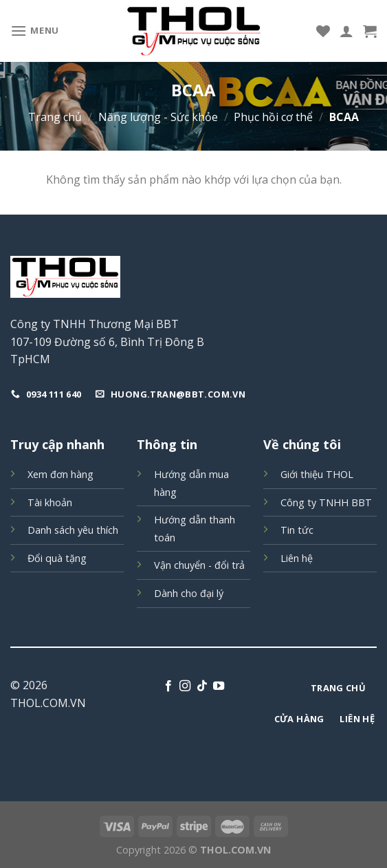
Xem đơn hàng (60, 474)
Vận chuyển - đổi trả (199, 565)
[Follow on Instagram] (185, 686)
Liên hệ (297, 558)
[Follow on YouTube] (219, 686)
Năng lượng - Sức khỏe (158, 117)
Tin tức (297, 530)
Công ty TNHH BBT (326, 502)
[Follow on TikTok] (202, 686)
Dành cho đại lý (189, 593)
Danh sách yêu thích (73, 530)
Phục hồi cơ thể (273, 117)
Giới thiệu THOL (317, 474)
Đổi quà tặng (57, 558)
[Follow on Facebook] (168, 686)
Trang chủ (55, 117)
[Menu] (35, 31)
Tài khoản (50, 502)
